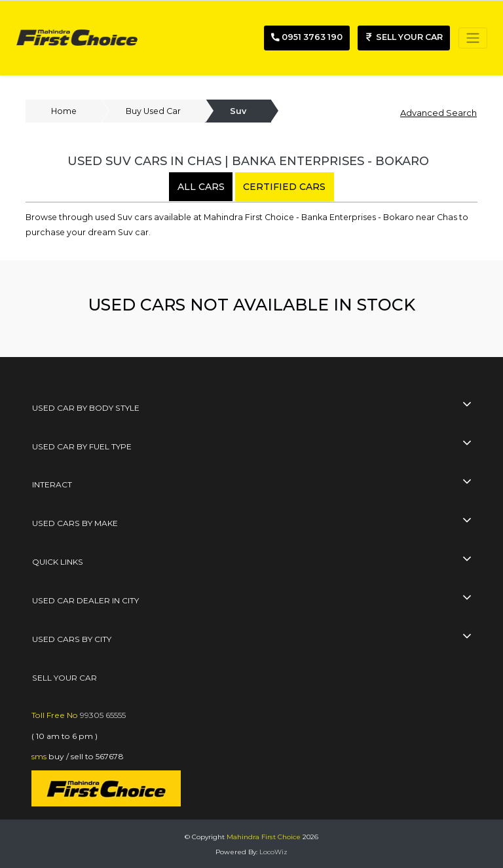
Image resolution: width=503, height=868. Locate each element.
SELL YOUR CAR (65, 678)
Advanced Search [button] (438, 113)
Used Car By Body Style (86, 408)
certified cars (284, 187)
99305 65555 (103, 715)
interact (52, 484)
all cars (201, 187)
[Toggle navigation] (473, 38)
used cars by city (72, 639)
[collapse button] (467, 405)
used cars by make (75, 523)
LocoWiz (273, 852)
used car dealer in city (85, 600)
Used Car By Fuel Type (82, 446)
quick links (58, 562)
